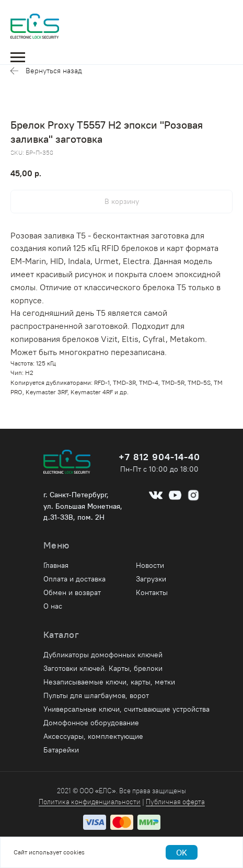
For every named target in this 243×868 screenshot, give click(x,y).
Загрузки (151, 579)
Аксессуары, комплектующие (93, 736)
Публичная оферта (175, 802)
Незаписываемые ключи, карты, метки (109, 682)
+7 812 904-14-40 (159, 457)
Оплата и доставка (74, 579)
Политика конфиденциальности (90, 802)
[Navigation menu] (18, 58)
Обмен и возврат (72, 592)
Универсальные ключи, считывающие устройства (126, 709)
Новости (150, 565)
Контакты (152, 592)
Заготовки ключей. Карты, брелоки (103, 668)
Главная (56, 565)
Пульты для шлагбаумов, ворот (96, 695)
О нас (53, 606)
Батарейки (61, 750)
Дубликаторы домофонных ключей (103, 655)
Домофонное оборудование (91, 723)
